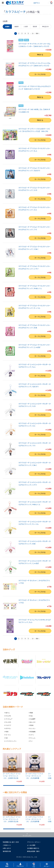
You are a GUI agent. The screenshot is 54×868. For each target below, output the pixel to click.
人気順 (26, 26)
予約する (40, 55)
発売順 (35, 26)
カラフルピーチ (16, 12)
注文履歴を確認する (33, 848)
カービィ (8, 735)
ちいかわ (8, 722)
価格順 (16, 26)
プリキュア (9, 719)
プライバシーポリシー (34, 842)
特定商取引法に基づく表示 (11, 842)
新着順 (7, 26)
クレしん (33, 738)
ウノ (31, 741)
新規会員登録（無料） (34, 851)
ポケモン (8, 728)
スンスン (33, 728)
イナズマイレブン (11, 741)
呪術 (7, 732)
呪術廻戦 (33, 732)
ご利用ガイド (7, 845)
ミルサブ (8, 725)
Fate (31, 716)
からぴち (8, 716)
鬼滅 (31, 713)
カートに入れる (40, 74)
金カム (8, 713)
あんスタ (33, 722)
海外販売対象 (7, 851)
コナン (32, 735)
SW (7, 738)
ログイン (37, 3)
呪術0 (32, 725)
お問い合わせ (7, 848)
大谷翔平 (33, 719)
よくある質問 (31, 845)
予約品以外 (45, 26)
